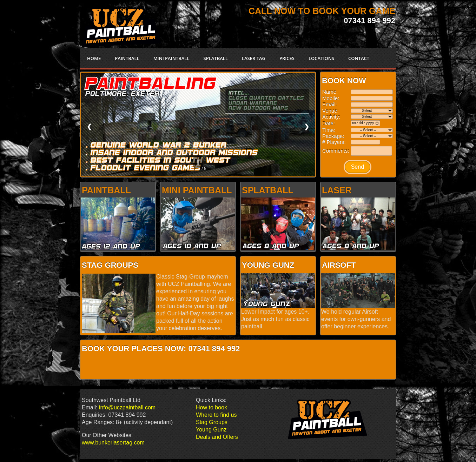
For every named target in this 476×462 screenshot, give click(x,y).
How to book (211, 407)
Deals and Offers (217, 437)
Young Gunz (211, 430)
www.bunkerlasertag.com (113, 443)
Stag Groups (212, 422)
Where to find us (216, 415)
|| (198, 162)
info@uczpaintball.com (127, 407)
